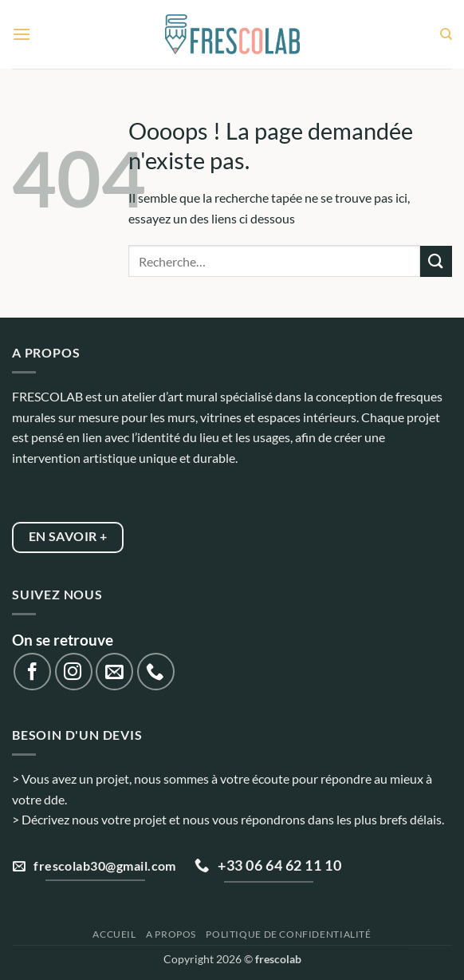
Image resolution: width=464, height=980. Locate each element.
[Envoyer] (436, 261)
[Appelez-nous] (156, 672)
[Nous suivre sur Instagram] (74, 672)
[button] (22, 34)
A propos (171, 934)
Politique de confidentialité (288, 934)
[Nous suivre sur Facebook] (32, 672)
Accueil (114, 934)
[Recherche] (446, 34)
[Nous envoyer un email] (114, 672)
